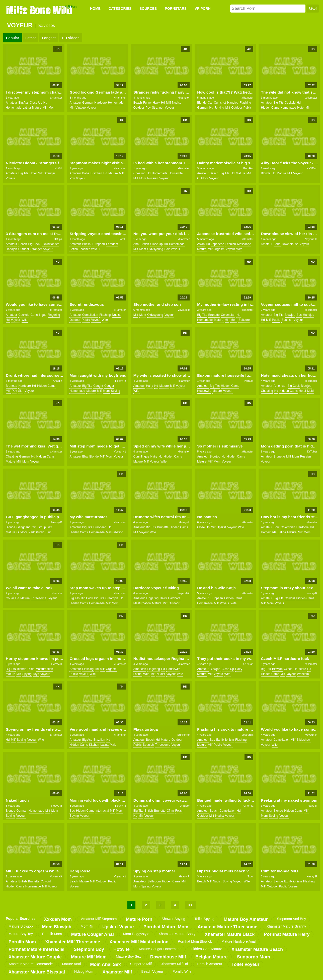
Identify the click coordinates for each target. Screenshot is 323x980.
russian (153, 178)
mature (37, 108)
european (98, 244)
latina (27, 108)
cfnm (170, 811)
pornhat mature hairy (287, 934)
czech (288, 669)
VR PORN (203, 9)
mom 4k (87, 926)
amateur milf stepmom (99, 919)
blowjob (290, 315)
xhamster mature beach (257, 949)
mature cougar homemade (160, 949)
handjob (233, 103)
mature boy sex (128, 956)
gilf (34, 527)
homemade (14, 108)
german (88, 103)
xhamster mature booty (177, 934)
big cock (34, 244)
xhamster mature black (230, 934)
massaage (244, 244)
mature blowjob (21, 926)
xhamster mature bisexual (37, 972)
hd (45, 103)
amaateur (140, 881)
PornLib (249, 381)
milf (45, 108)
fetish (74, 249)
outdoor (139, 108)
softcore (244, 320)
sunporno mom (254, 957)
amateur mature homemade (31, 964)
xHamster (56, 98)
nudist (176, 103)
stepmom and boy (291, 919)
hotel (301, 108)
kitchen (94, 745)
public (248, 108)
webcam (303, 674)
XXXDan (312, 168)
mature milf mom (89, 957)
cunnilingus (38, 315)
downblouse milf (168, 957)
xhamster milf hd (174, 964)
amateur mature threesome (227, 927)
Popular (13, 38)
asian (201, 244)
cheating (139, 173)
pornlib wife (182, 971)
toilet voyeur (245, 964)
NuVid (58, 168)
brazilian (96, 173)
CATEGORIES (120, 9)
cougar (109, 386)
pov (148, 108)
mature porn (139, 919)
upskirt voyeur (118, 927)
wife (239, 249)
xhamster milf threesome (73, 942)
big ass (23, 103)
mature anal (72, 964)
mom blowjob (57, 927)
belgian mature (212, 957)
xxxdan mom (58, 919)
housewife (176, 173)
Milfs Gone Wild (40, 10)
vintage (80, 108)
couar (10, 598)
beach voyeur (152, 971)
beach (138, 103)
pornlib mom (52, 934)
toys (36, 674)
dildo (31, 669)
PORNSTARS (176, 9)
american (280, 386)
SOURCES (148, 9)
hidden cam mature (207, 949)
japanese (218, 244)
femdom (112, 244)
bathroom (154, 881)
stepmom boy (89, 949)
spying (115, 391)
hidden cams (270, 108)
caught (98, 386)
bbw (85, 457)
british (86, 244)
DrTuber (312, 451)
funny (147, 103)
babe (86, 173)
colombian (228, 315)
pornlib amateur (210, 964)
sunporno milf (141, 964)
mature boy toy (21, 934)
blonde (202, 103)
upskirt (221, 527)
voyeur (92, 108)
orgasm (219, 249)
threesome (38, 598)
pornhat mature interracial (36, 949)
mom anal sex (105, 964)
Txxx (250, 876)
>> (190, 905)
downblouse (290, 244)
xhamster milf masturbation (139, 942)
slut (21, 391)
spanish (287, 320)
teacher (84, 249)
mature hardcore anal (238, 941)
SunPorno (183, 735)
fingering (54, 315)
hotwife (122, 949)
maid (310, 391)
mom (52, 108)
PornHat (248, 168)
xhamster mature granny (286, 926)
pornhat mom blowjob (195, 941)
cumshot (220, 103)
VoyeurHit (311, 239)
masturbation (114, 532)
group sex (45, 527)
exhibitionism (51, 244)
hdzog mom (84, 971)
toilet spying (205, 919)
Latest (30, 38)
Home (95, 9)
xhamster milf (117, 972)
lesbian (231, 244)
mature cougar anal (93, 934)
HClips (58, 239)
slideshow (304, 740)
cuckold (290, 103)
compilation (90, 315)
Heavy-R (120, 381)
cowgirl (290, 598)
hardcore (100, 103)
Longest (49, 38)
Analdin (58, 381)
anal (136, 244)
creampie (112, 598)
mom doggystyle (136, 934)
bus (299, 315)
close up (36, 103)
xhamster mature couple (35, 957)
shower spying (173, 919)
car (210, 103)
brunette (214, 315)
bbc (72, 811)
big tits (278, 103)
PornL (122, 239)
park (32, 532)
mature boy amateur (246, 919)
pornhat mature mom (166, 927)
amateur (11, 103)
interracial (102, 811)
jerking (219, 108)
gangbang (23, 527)
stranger (158, 108)
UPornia (249, 806)
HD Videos (71, 38)
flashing (245, 103)
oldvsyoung (155, 249)
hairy (156, 103)
